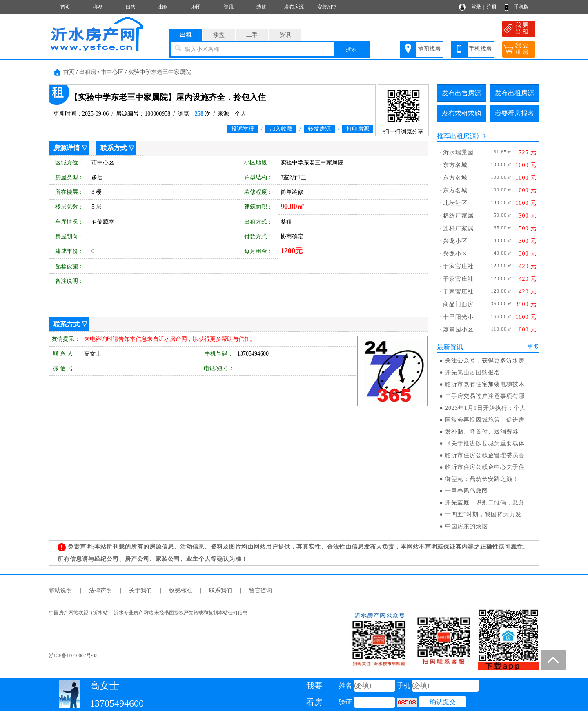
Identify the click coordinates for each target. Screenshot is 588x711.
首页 (65, 7)
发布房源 (294, 7)
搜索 (351, 49)
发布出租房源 (514, 93)
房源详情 (67, 148)
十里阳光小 (458, 317)
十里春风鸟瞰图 (467, 491)
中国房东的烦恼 (467, 526)
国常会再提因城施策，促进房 (485, 420)
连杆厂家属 (458, 228)
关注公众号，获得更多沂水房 (485, 361)
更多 (533, 347)
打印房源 (358, 129)
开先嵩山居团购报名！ (476, 372)
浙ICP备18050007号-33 (73, 655)
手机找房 (480, 49)
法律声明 (100, 590)
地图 (196, 7)
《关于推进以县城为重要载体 (485, 443)
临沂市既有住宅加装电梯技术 (485, 384)
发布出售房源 (461, 93)
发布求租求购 (461, 113)
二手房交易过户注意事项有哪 (485, 396)
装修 (261, 7)
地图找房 (429, 49)
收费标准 (180, 590)
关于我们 (140, 590)
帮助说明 (60, 590)
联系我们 (220, 590)
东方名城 (455, 165)
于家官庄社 (458, 266)
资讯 (229, 7)
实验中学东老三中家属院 (160, 72)
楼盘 (98, 7)
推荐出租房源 (457, 136)
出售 (131, 7)
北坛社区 (455, 203)
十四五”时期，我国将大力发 (483, 514)
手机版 (521, 7)
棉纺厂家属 (458, 216)
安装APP (327, 7)
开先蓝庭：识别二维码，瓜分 (485, 503)
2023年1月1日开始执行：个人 (486, 408)
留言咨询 (261, 590)
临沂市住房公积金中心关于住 (485, 467)
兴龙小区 (455, 241)
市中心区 (112, 72)
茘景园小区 (458, 330)
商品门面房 (458, 304)
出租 (163, 7)
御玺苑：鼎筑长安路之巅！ (482, 479)
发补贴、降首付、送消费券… (485, 432)
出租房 (88, 72)
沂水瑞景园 (458, 152)
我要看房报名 (514, 113)
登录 (476, 7)
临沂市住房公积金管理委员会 (485, 455)
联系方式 (114, 148)
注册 (492, 7)
